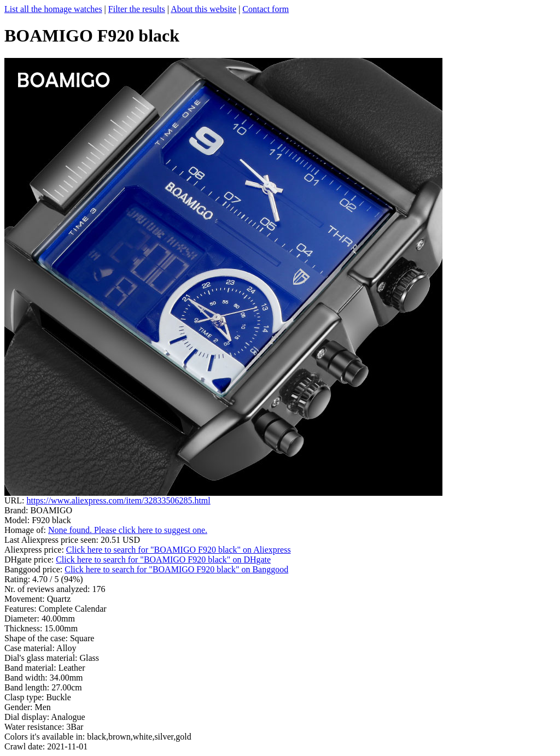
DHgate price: (30, 559)
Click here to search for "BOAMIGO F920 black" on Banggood (176, 569)
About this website (203, 9)
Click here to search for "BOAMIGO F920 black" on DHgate (163, 559)
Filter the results (137, 9)
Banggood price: (34, 569)
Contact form (266, 9)
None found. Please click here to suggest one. (128, 530)
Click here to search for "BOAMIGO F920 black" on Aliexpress (179, 550)
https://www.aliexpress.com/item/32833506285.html (118, 500)
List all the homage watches (53, 9)
